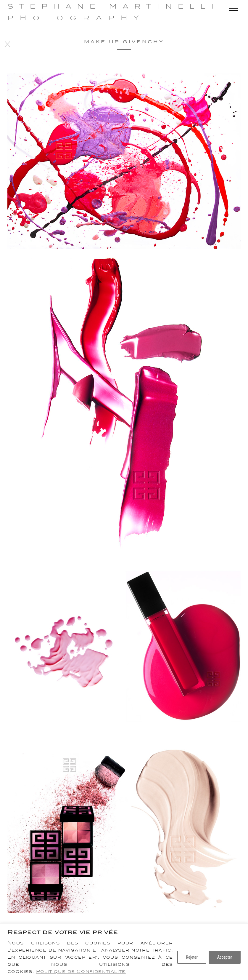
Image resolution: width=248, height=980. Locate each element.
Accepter (225, 957)
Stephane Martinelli (113, 7)
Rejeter (192, 957)
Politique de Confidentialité (81, 971)
